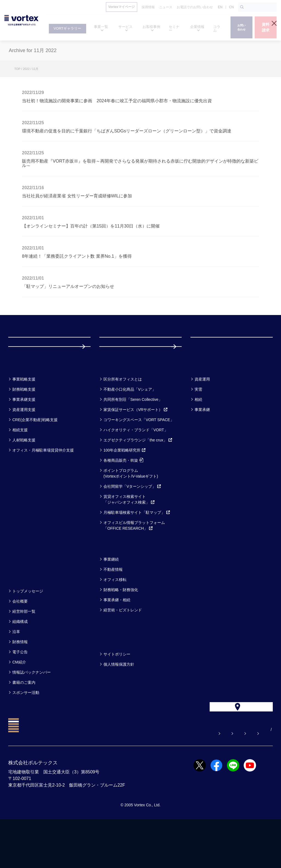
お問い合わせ (147, 778)
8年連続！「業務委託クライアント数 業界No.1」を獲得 (77, 256)
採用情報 (117, 375)
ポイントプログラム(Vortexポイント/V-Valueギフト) (131, 510)
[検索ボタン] (242, 7)
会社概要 (20, 638)
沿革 (16, 668)
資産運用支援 (24, 446)
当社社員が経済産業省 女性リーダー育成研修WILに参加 (77, 196)
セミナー (22, 582)
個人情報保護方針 (119, 701)
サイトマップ (238, 778)
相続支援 (20, 467)
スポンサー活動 (26, 729)
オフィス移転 (115, 616)
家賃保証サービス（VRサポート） (136, 446)
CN (231, 7)
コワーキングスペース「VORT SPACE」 (139, 456)
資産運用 (202, 416)
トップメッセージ (28, 628)
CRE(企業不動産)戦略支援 (35, 456)
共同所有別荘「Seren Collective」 (133, 436)
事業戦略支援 (24, 416)
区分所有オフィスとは (123, 416)
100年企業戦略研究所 (125, 487)
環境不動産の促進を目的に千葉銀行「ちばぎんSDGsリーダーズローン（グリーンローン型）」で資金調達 (127, 131)
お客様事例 (207, 402)
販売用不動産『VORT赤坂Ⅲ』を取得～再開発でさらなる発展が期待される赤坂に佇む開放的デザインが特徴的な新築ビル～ (140, 163)
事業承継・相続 (117, 637)
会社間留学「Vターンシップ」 (132, 523)
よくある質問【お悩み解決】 (98, 778)
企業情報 (21, 613)
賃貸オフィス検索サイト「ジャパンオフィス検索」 (129, 536)
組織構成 (20, 658)
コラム (110, 582)
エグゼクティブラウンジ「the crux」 (138, 477)
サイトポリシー (117, 691)
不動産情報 (113, 606)
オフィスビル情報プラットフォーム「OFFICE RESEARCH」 (134, 562)
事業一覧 (21, 402)
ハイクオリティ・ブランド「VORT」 (136, 467)
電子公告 (20, 689)
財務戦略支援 (24, 426)
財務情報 (20, 679)
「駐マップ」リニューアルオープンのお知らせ (68, 286)
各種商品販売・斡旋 (123, 497)
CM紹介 (19, 699)
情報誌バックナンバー (32, 709)
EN (220, 7)
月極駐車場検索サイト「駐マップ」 (137, 549)
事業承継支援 (24, 436)
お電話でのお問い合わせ (193, 778)
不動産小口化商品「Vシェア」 (130, 426)
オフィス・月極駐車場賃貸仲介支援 (43, 487)
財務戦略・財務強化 (121, 626)
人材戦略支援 (24, 477)
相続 (198, 436)
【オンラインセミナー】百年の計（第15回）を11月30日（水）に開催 (91, 226)
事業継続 (111, 596)
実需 (198, 426)
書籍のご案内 (24, 719)
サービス (113, 402)
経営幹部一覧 (24, 648)
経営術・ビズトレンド (123, 647)
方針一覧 (113, 676)
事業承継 (202, 446)
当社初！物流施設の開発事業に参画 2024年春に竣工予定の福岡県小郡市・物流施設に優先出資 (117, 101)
